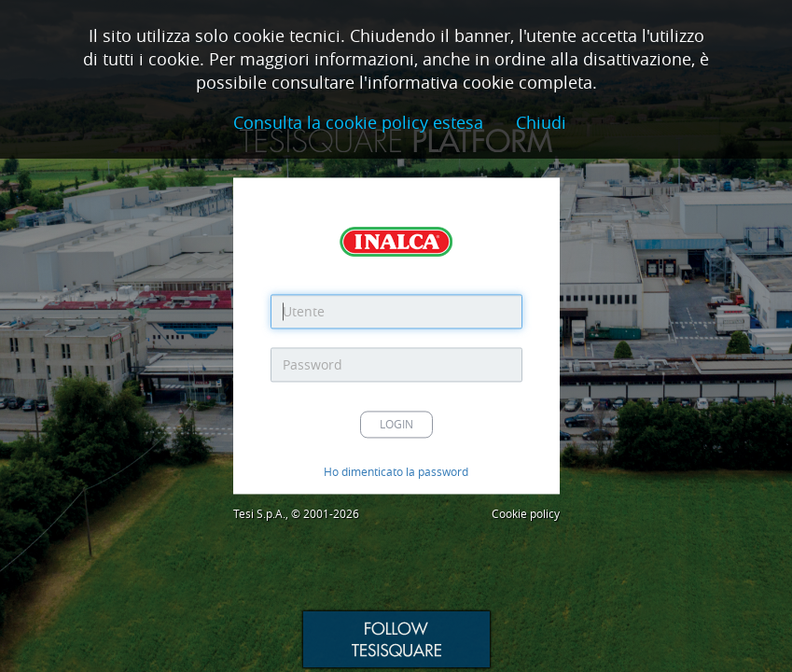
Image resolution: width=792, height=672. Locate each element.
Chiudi (541, 123)
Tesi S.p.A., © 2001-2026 (296, 515)
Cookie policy (526, 515)
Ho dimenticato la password (396, 473)
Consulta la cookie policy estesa (358, 123)
